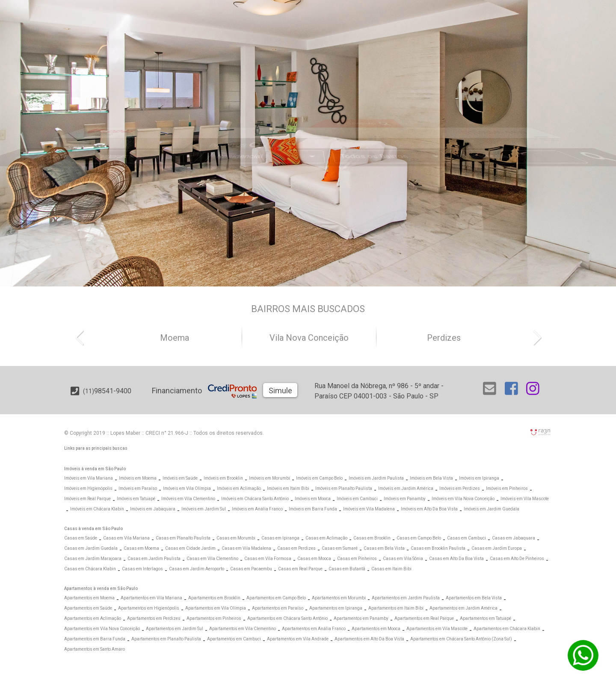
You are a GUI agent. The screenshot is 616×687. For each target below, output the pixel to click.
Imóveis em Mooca (313, 499)
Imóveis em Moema (138, 478)
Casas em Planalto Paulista (183, 538)
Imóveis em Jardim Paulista (376, 478)
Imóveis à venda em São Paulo (95, 469)
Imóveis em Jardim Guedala (492, 509)
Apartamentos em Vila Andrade (298, 639)
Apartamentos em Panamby (361, 618)
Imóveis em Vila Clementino (188, 499)
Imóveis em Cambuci (357, 499)
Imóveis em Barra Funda (313, 509)
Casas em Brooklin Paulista (438, 548)
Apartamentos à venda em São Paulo (101, 588)
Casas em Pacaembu (251, 569)
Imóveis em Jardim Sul (204, 509)
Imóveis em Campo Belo (319, 478)
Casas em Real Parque (300, 569)
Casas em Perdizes (296, 548)
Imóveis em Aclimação (239, 488)
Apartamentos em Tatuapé (486, 618)
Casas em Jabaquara (514, 538)
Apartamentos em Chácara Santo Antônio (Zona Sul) (461, 639)
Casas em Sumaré (340, 548)
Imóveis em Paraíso (138, 488)
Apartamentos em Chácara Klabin (507, 629)
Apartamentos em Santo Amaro (95, 649)
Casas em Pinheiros (357, 559)
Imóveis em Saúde (180, 478)
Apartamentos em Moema (89, 598)
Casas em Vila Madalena (246, 548)
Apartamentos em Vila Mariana (151, 598)
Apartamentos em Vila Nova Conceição (102, 629)
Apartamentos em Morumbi (339, 598)
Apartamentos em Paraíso (278, 608)
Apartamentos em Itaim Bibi (396, 608)
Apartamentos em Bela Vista (474, 598)
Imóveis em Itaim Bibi (288, 488)
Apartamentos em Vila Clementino (243, 629)
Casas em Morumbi (236, 538)
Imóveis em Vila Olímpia (187, 488)
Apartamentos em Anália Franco (314, 629)
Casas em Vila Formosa (268, 559)
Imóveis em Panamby (405, 499)
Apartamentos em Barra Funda (95, 639)
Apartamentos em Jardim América (463, 608)
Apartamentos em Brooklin (214, 598)
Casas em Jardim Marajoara (93, 559)
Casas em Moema (141, 548)
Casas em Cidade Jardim (190, 548)
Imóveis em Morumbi (269, 478)
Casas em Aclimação (326, 538)
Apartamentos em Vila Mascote (437, 629)
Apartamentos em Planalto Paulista (166, 639)
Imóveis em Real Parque (87, 499)
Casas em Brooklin (372, 538)
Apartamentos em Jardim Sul (175, 629)
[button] (83, 337)
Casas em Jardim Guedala (91, 548)
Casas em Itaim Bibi (391, 569)
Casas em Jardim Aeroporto (197, 569)
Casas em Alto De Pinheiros (517, 559)
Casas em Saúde (81, 538)
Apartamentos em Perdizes (154, 618)
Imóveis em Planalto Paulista (344, 488)
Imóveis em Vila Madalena (369, 509)
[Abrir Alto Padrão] (374, 107)
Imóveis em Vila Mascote (525, 499)
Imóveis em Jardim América (406, 488)
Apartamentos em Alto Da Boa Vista (369, 639)
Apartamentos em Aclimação (93, 618)
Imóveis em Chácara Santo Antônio (255, 499)
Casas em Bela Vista (384, 548)
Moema (175, 338)
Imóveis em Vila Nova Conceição (463, 499)
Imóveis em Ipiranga (479, 478)
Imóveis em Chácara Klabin (97, 509)
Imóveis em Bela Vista (431, 478)
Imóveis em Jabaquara (153, 509)
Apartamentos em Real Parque (424, 618)
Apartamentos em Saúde (88, 608)
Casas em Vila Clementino (212, 559)
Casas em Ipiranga (280, 538)
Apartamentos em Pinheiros (214, 618)
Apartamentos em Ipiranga (336, 608)
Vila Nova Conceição (309, 338)
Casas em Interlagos (142, 569)
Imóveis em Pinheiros (507, 488)
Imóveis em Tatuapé (136, 499)
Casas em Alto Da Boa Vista (456, 559)
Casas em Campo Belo (419, 538)
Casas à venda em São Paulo (93, 529)
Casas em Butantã (347, 569)
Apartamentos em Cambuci (234, 639)
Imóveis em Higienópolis (88, 488)
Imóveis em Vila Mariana (89, 478)
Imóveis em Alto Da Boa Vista (429, 509)
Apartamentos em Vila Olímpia (216, 608)
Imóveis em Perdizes (460, 488)
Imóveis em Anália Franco (257, 509)
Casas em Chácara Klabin (90, 569)
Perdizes (444, 338)
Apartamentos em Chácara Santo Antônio (287, 618)
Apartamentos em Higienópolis (149, 608)
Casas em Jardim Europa (497, 548)
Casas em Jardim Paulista (154, 559)
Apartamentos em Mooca (376, 629)
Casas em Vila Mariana (126, 538)
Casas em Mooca (314, 559)
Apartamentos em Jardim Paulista (406, 598)
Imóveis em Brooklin (223, 478)
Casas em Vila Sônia (403, 559)
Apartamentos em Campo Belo (276, 598)
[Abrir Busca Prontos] (529, 133)
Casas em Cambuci (466, 538)
